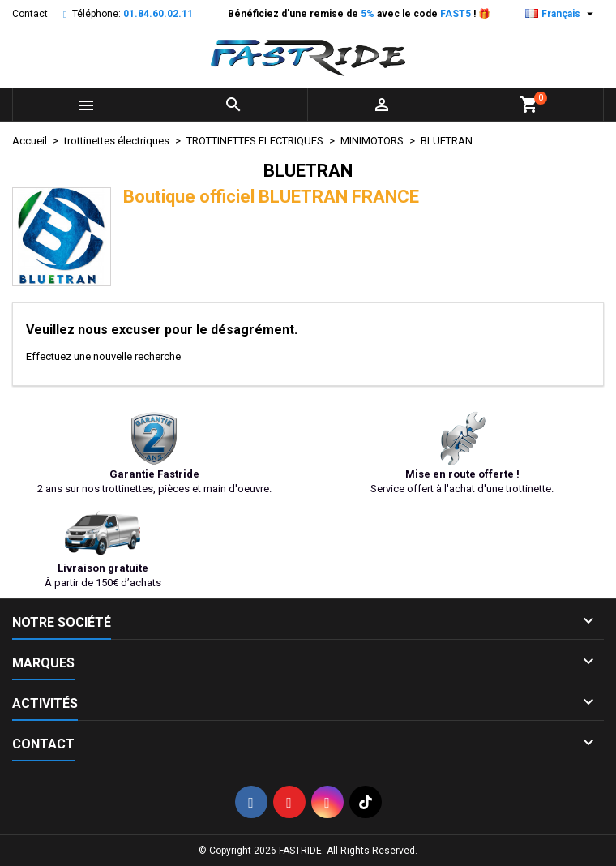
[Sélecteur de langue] (561, 14)
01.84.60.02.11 (158, 14)
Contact (30, 14)
